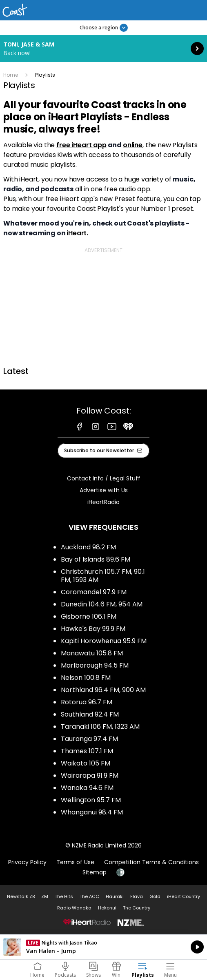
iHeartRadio (103, 502)
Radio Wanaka (74, 908)
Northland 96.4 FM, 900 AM (103, 690)
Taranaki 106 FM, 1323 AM (100, 727)
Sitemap (95, 872)
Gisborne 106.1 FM (89, 616)
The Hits (64, 896)
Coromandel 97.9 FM (94, 592)
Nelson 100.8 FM (86, 678)
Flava (137, 896)
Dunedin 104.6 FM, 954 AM (102, 604)
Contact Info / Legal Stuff (104, 478)
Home (11, 75)
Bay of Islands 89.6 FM (96, 559)
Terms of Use (75, 862)
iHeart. (77, 233)
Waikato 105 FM (86, 763)
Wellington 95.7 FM (91, 800)
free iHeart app (81, 145)
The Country (137, 908)
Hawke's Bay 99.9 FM (93, 629)
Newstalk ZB (21, 896)
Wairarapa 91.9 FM (90, 775)
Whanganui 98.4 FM (92, 812)
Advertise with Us (104, 490)
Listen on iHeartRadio (103, 947)
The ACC (89, 896)
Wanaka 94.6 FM (87, 788)
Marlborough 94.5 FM (95, 665)
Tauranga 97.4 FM (89, 739)
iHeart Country (184, 896)
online (133, 145)
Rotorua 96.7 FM (87, 702)
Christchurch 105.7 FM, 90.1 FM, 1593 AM (103, 576)
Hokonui (107, 908)
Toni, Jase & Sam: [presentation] (103, 49)
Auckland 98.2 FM (88, 547)
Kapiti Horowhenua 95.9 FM (104, 641)
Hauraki (115, 896)
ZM (45, 896)
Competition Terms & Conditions (151, 862)
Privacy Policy (27, 862)
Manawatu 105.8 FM (92, 653)
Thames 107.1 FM (87, 751)
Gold (155, 896)
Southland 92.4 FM (90, 714)
